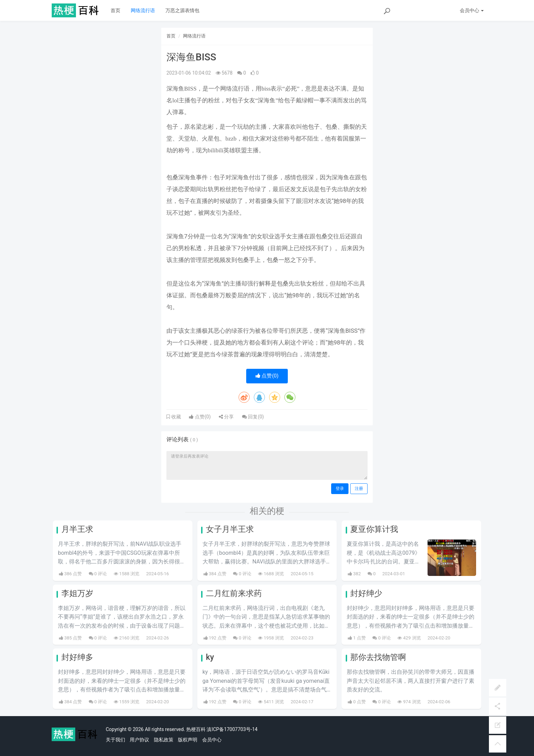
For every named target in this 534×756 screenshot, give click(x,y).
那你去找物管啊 (378, 657)
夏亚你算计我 (374, 529)
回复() (253, 417)
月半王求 (77, 529)
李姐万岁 (77, 593)
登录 (340, 489)
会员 (472, 10)
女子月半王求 (230, 529)
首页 (115, 10)
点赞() (267, 376)
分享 (226, 417)
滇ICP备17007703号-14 (232, 729)
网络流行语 (143, 10)
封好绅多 (77, 657)
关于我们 (115, 740)
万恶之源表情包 (182, 10)
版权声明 (188, 740)
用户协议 (139, 740)
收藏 (175, 417)
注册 (359, 489)
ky (210, 657)
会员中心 (212, 740)
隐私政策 (164, 740)
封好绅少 (366, 593)
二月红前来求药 (234, 593)
